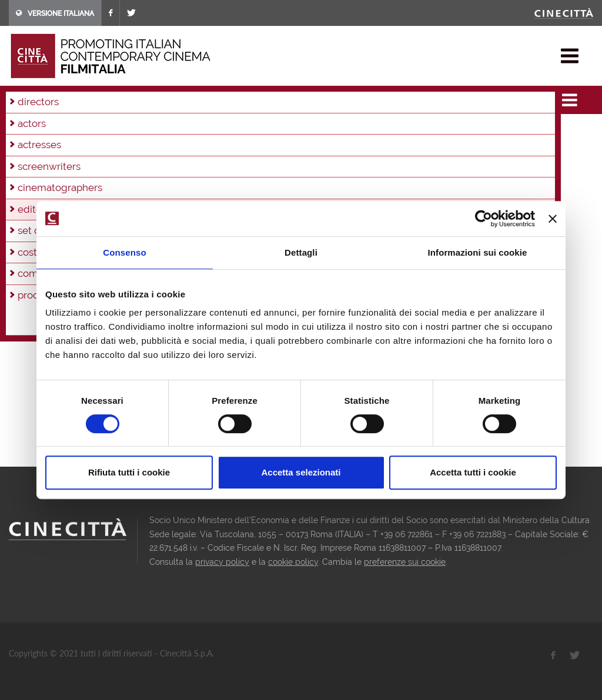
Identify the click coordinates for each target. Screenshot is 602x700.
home (20, 100)
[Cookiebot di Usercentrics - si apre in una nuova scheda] (484, 219)
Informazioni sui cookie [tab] (478, 252)
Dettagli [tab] (301, 252)
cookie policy (293, 562)
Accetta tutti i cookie (473, 472)
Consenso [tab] (124, 252)
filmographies (66, 100)
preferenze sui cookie (405, 562)
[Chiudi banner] (553, 219)
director (35, 221)
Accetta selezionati (301, 472)
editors (115, 100)
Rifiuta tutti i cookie (129, 472)
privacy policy (222, 562)
